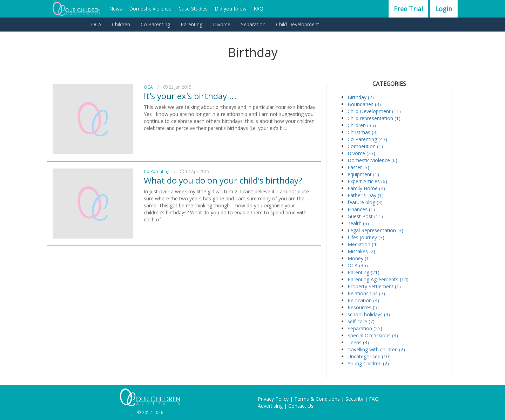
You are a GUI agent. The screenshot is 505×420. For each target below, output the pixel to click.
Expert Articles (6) (367, 181)
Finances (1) (361, 209)
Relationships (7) (366, 293)
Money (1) (359, 258)
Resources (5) (363, 307)
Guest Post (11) (365, 216)
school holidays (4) (369, 314)
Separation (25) (365, 328)
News (116, 9)
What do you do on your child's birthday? (223, 180)
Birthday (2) (361, 97)
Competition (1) (365, 146)
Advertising (270, 406)
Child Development (298, 24)
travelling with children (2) (376, 349)
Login (444, 9)
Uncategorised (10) (369, 356)
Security (354, 399)
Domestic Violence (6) (372, 160)
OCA (96, 24)
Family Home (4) (366, 188)
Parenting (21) (363, 272)
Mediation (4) (363, 244)
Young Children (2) (368, 363)
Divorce (222, 24)
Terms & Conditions (317, 399)
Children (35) (362, 125)
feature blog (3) (365, 202)
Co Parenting (155, 24)
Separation (253, 24)
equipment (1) (363, 174)
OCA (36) (358, 265)
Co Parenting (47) (367, 139)
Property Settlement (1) (374, 286)
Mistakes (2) (361, 251)
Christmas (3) (363, 132)
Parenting (191, 24)
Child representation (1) (374, 118)
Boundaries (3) (364, 104)
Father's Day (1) (366, 195)
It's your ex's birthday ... (190, 96)
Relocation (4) (363, 300)
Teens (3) (358, 342)
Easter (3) (358, 167)
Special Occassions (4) (373, 335)
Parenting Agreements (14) (378, 279)
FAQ (258, 9)
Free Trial (408, 9)
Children (121, 24)
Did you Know (231, 9)
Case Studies (193, 9)
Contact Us (301, 406)
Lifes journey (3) (366, 237)
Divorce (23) (361, 153)
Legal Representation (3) (375, 230)
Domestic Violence (150, 9)
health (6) (358, 223)
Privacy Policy (273, 399)
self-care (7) (361, 321)
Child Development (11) (374, 111)
